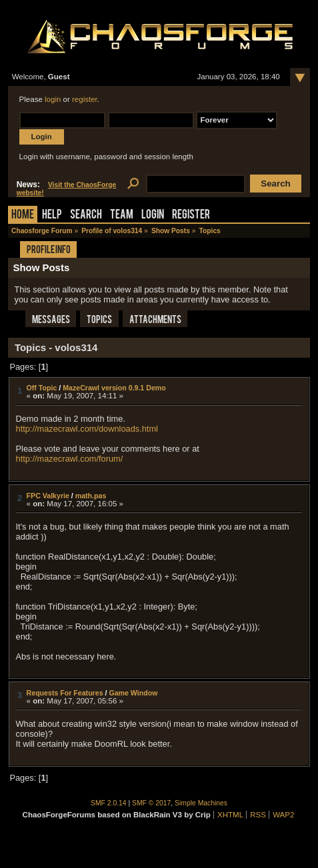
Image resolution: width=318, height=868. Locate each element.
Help (52, 216)
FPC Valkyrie (48, 496)
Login (153, 216)
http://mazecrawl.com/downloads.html (87, 429)
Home (23, 216)
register (85, 99)
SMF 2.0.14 (109, 803)
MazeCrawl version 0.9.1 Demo (114, 388)
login (53, 99)
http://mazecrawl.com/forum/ (70, 459)
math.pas (91, 496)
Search (86, 216)
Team (122, 216)
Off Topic (42, 388)
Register (191, 216)
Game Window (133, 693)
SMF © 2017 (151, 803)
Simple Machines (201, 803)
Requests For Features (65, 693)
